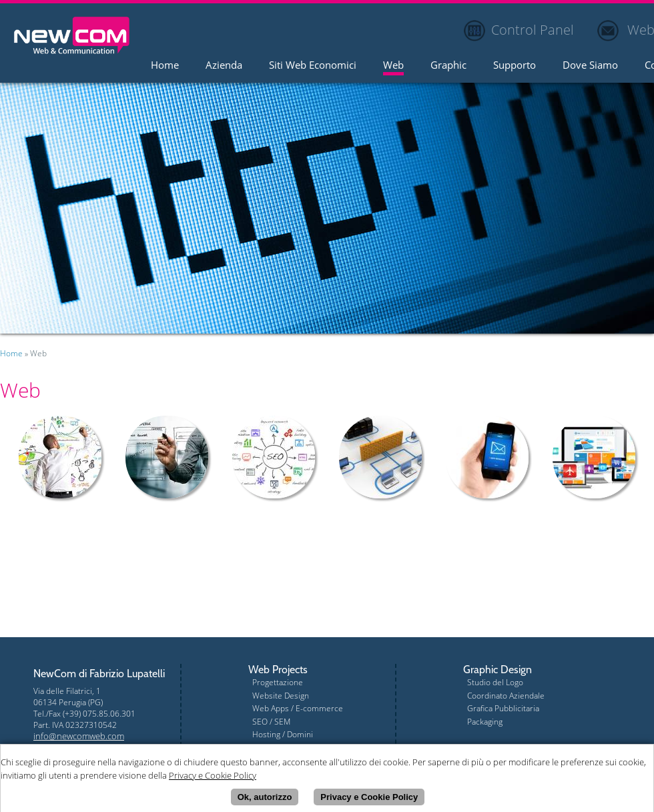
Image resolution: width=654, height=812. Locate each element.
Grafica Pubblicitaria (503, 708)
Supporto (515, 66)
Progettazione (278, 682)
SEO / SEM (271, 722)
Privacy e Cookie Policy (369, 799)
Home (165, 66)
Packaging (485, 722)
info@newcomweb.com (79, 736)
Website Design (281, 696)
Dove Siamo (590, 66)
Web (393, 66)
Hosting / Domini (283, 734)
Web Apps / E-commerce (298, 708)
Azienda (224, 66)
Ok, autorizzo (265, 799)
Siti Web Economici (313, 66)
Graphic (448, 66)
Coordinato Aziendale (506, 696)
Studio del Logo (495, 682)
